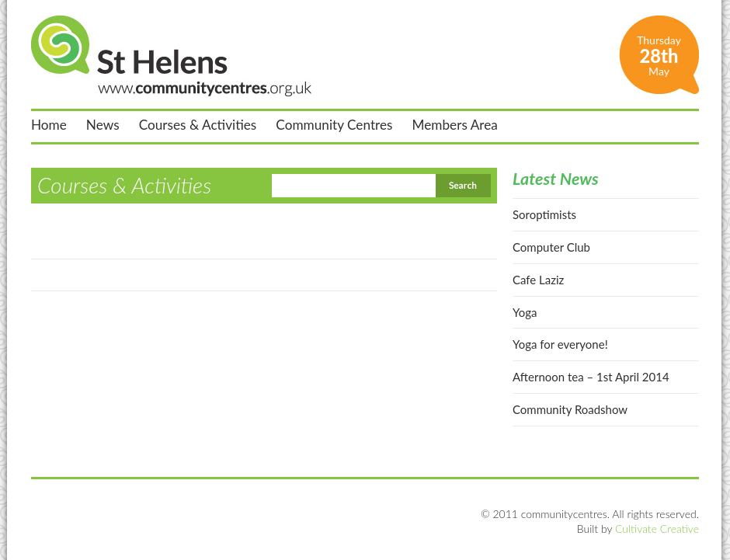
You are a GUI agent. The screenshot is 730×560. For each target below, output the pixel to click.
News (103, 125)
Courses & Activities (198, 125)
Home (49, 125)
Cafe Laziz (538, 280)
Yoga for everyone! (560, 344)
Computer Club (551, 247)
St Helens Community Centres (171, 56)
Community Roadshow (570, 409)
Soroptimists (544, 214)
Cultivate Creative (657, 529)
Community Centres (334, 125)
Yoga (525, 312)
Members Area (455, 125)
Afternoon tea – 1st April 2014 (591, 377)
